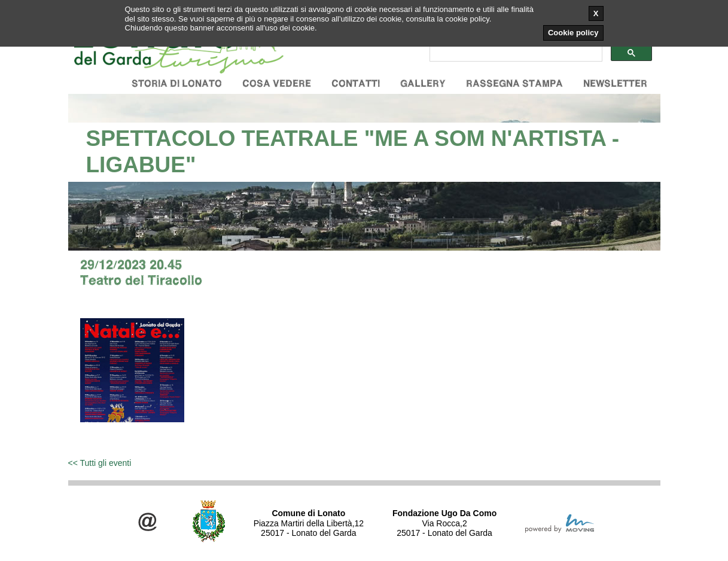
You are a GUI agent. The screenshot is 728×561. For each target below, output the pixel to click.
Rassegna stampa (514, 83)
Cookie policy (573, 33)
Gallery (423, 83)
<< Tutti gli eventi (100, 463)
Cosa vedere (277, 83)
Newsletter (615, 83)
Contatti (356, 83)
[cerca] (515, 53)
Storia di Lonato (177, 83)
